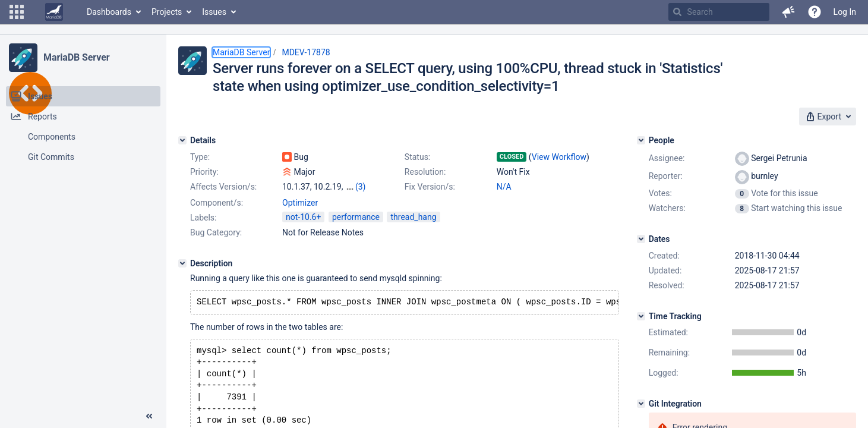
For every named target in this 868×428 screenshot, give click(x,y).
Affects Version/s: (223, 187)
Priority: (204, 172)
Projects (167, 12)
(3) (361, 187)
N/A (504, 187)
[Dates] (641, 239)
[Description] (182, 263)
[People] (641, 140)
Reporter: (666, 176)
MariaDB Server (76, 57)
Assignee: (667, 158)
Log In (845, 12)
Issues (214, 12)
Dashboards (109, 12)
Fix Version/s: (430, 187)
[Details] (182, 140)
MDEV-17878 (306, 52)
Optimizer (300, 203)
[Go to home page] (54, 12)
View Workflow (559, 157)
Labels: (203, 218)
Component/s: (217, 203)
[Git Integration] (641, 404)
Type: (200, 157)
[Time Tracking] (641, 316)
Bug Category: (216, 232)
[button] (17, 12)
